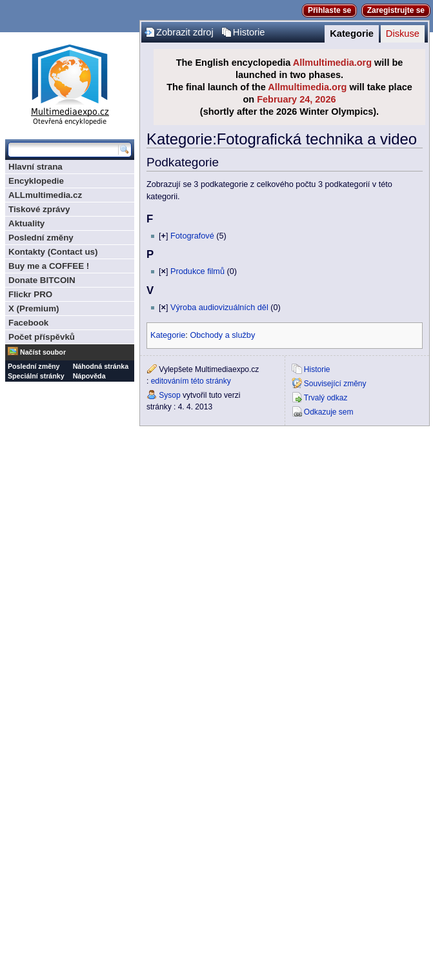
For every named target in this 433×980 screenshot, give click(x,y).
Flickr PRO (30, 294)
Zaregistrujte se (396, 10)
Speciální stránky (36, 376)
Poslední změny (41, 238)
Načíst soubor (43, 352)
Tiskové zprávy (39, 209)
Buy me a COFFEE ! (49, 266)
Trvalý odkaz (326, 398)
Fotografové (192, 236)
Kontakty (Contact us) (53, 252)
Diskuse (403, 34)
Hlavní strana (35, 167)
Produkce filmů (197, 271)
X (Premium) (34, 309)
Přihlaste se (329, 10)
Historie (249, 32)
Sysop (169, 395)
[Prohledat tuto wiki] (63, 150)
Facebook (28, 323)
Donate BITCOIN (42, 280)
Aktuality (26, 223)
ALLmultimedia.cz (45, 195)
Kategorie (352, 34)
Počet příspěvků (42, 337)
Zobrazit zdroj (185, 32)
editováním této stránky (191, 381)
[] (163, 236)
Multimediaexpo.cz (70, 83)
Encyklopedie (36, 181)
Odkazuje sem (329, 412)
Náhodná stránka (101, 366)
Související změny (335, 384)
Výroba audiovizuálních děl (219, 308)
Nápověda (89, 376)
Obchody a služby (222, 335)
